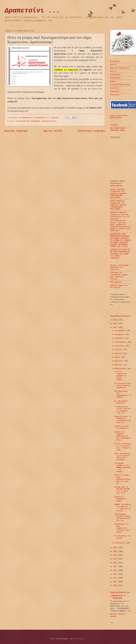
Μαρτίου (119, 365)
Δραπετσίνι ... (32, 11)
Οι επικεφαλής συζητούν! (121, 402)
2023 (115, 320)
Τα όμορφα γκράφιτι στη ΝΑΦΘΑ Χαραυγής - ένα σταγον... (123, 467)
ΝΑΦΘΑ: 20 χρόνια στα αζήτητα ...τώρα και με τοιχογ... (123, 508)
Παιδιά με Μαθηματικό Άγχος (121, 499)
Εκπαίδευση (115, 75)
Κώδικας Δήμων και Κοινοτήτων (119, 287)
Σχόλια (113, 64)
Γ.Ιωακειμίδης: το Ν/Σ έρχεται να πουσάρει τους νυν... (123, 410)
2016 (115, 563)
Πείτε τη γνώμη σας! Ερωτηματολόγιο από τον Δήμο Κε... (123, 479)
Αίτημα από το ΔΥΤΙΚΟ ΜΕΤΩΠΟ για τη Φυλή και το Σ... (122, 490)
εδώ (26, 111)
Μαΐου (118, 357)
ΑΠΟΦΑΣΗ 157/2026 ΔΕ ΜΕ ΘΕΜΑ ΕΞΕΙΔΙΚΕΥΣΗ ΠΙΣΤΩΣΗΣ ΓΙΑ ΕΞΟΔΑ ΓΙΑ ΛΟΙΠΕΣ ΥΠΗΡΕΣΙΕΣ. (120, 254)
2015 (115, 567)
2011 (115, 582)
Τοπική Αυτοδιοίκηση (120, 85)
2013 (115, 574)
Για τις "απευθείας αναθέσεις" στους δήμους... (121, 376)
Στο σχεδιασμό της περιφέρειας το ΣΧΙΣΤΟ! (123, 394)
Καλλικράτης (116, 282)
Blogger (81, 639)
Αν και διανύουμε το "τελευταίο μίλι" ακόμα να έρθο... (123, 447)
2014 (115, 570)
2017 (115, 559)
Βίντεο (113, 71)
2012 (115, 578)
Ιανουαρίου (120, 543)
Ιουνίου (119, 353)
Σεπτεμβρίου (121, 342)
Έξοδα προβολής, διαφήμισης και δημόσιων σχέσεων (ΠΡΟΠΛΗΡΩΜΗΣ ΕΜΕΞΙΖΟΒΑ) (118, 193)
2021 (115, 327)
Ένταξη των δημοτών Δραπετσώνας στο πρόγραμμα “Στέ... (122, 436)
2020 (115, 548)
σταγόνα (114, 125)
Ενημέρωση (115, 61)
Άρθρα (113, 81)
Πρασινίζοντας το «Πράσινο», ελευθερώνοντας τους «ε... (123, 420)
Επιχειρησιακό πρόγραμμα (28, 121)
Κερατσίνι (115, 88)
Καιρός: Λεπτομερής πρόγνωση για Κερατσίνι (119, 267)
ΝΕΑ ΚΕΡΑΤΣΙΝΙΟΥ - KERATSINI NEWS (119, 129)
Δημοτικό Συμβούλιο (119, 68)
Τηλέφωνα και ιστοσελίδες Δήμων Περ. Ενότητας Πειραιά (119, 276)
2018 (115, 555)
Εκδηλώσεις (115, 78)
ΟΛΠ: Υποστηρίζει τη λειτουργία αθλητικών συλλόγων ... (123, 457)
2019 (115, 551)
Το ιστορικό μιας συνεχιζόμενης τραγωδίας (123, 386)
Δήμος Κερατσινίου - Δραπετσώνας (120, 117)
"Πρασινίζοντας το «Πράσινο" (122, 427)
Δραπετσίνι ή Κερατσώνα (119, 597)
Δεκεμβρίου (120, 331)
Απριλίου (119, 361)
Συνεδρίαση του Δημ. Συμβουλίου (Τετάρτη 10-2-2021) (123, 528)
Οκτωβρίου (120, 338)
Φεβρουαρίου (121, 369)
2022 (115, 324)
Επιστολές (115, 95)
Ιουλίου (119, 350)
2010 (115, 585)
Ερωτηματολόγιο (49, 121)
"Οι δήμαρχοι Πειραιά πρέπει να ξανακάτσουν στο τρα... (123, 517)
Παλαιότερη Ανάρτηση (91, 131)
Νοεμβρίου (120, 335)
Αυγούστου (120, 346)
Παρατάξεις (115, 91)
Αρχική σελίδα (53, 131)
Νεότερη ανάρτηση (16, 131)
